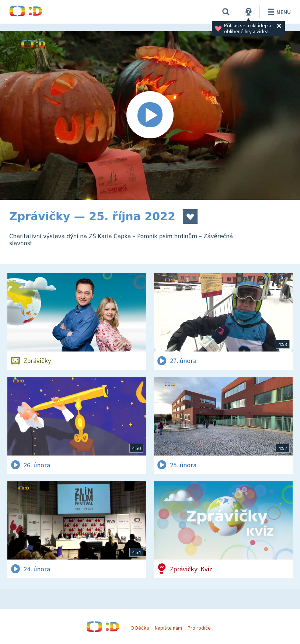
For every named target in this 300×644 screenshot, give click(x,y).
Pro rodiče (199, 628)
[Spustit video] (150, 115)
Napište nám (168, 628)
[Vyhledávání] (226, 12)
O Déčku (140, 628)
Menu (278, 12)
